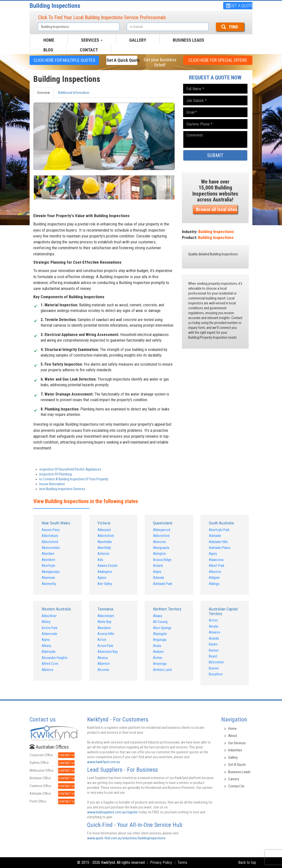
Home (232, 729)
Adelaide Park (163, 584)
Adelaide (215, 536)
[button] (44, 187)
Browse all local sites (217, 209)
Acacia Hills (106, 634)
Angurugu (160, 640)
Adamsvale (49, 634)
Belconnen (216, 662)
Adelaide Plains (220, 548)
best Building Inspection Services (62, 489)
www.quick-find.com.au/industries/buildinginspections (126, 838)
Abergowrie (161, 548)
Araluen (158, 652)
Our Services (237, 743)
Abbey (46, 622)
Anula (157, 646)
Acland (158, 566)
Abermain (48, 578)
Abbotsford (50, 542)
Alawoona (216, 560)
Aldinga (214, 584)
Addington (105, 572)
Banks (213, 644)
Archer (158, 658)
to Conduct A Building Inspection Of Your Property (74, 479)
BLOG (48, 50)
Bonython (216, 674)
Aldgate (214, 578)
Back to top (247, 862)
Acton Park (50, 628)
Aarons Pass (51, 530)
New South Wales (56, 523)
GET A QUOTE (239, 6)
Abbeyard (104, 530)
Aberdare (48, 554)
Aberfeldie (105, 542)
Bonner (214, 668)
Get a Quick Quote (122, 60)
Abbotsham (106, 616)
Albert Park (217, 566)
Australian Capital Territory (223, 611)
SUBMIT (215, 155)
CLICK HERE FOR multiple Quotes (64, 60)
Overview (43, 93)
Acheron (103, 554)
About (233, 736)
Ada (100, 560)
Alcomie (103, 670)
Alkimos (47, 670)
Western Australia (56, 609)
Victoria (104, 523)
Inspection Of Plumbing (56, 474)
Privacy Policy (161, 862)
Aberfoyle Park (219, 530)
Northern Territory (167, 609)
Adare (157, 572)
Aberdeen (48, 560)
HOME (49, 40)
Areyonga (160, 664)
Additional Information (74, 93)
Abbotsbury (50, 536)
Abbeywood (162, 530)
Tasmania (105, 609)
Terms (182, 862)
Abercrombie (51, 548)
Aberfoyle (48, 566)
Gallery (233, 757)
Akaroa (103, 658)
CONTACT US (66, 755)
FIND (230, 27)
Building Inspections (55, 6)
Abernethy (49, 584)
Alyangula (160, 634)
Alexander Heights (55, 658)
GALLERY (138, 40)
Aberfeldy (104, 548)
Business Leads (188, 40)
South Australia (221, 523)
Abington (159, 554)
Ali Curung (160, 622)
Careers (234, 779)
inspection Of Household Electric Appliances (70, 469)
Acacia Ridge (162, 560)
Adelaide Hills (218, 542)
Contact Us (236, 786)
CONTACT (89, 50)
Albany (46, 646)
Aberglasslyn (51, 572)
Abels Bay (104, 622)
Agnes (102, 578)
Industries (235, 750)
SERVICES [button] (92, 40)
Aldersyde (49, 652)
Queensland (163, 523)
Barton (214, 650)
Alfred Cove (50, 664)
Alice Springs (162, 628)
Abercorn (159, 542)
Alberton (215, 572)
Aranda (214, 638)
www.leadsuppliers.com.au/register (112, 812)
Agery (213, 554)
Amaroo (215, 632)
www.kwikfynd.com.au (104, 762)
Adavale (159, 578)
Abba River (49, 616)
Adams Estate (107, 566)
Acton (102, 640)
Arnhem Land (162, 670)
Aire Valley (105, 584)
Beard (213, 656)
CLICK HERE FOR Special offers (218, 60)
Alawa (158, 616)
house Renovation (52, 484)
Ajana (46, 640)
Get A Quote (237, 765)
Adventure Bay (108, 652)
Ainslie (214, 626)
